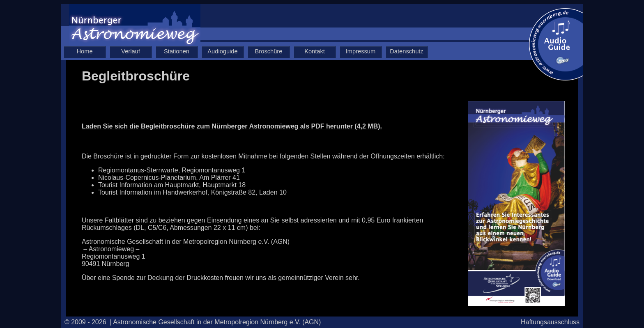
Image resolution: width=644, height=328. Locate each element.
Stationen (177, 51)
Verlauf (131, 51)
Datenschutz (406, 51)
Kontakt (315, 51)
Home (84, 51)
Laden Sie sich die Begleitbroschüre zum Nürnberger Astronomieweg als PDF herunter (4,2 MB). (232, 126)
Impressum (361, 51)
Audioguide (222, 51)
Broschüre (269, 51)
